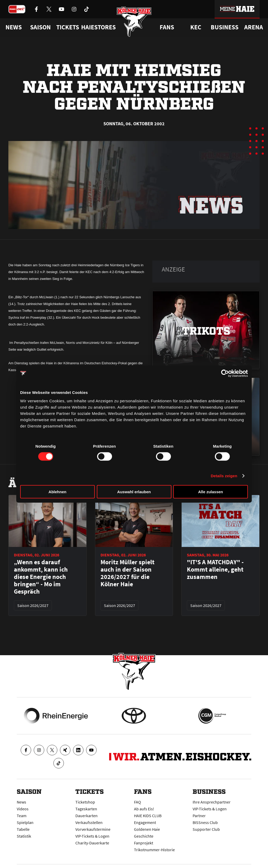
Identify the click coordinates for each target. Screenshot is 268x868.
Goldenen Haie (147, 829)
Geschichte (144, 836)
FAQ (138, 802)
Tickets (68, 27)
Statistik (24, 836)
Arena (254, 27)
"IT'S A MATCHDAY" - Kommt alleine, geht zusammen (215, 569)
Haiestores (98, 27)
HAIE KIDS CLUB (148, 816)
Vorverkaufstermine (93, 829)
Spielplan (25, 822)
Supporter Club (206, 829)
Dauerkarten (86, 816)
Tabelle (23, 829)
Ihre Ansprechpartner (212, 802)
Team (22, 816)
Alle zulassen (211, 492)
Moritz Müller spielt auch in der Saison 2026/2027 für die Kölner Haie (127, 573)
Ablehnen (57, 492)
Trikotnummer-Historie (154, 850)
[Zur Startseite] (134, 22)
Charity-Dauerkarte (92, 843)
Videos (23, 809)
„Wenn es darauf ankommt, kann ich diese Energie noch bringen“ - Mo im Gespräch (41, 577)
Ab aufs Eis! (144, 809)
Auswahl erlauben (134, 492)
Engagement (145, 822)
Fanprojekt (144, 843)
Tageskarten (86, 809)
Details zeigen (224, 476)
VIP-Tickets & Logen (92, 836)
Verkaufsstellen (89, 822)
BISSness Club (205, 822)
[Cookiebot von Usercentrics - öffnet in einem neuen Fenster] (225, 373)
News (21, 802)
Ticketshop (85, 802)
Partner (199, 816)
